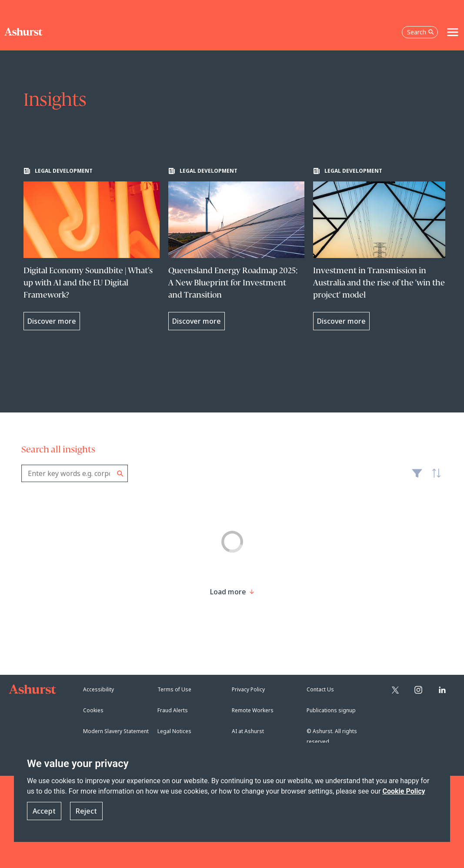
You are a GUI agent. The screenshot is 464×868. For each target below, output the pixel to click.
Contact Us (320, 689)
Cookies (93, 710)
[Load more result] (228, 592)
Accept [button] (44, 811)
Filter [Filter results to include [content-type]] (417, 477)
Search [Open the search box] (421, 32)
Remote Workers (253, 710)
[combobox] (75, 473)
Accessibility (98, 689)
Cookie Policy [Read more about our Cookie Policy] (404, 791)
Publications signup (331, 710)
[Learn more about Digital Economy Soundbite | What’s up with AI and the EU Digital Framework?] (92, 249)
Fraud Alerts (173, 710)
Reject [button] (86, 811)
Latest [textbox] (434, 478)
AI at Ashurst (248, 731)
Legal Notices (174, 731)
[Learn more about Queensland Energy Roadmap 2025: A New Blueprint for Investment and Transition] (236, 249)
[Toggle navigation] (453, 32)
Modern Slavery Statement (116, 731)
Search (120, 474)
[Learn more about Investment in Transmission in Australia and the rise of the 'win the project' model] (381, 249)
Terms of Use (174, 689)
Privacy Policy (248, 689)
